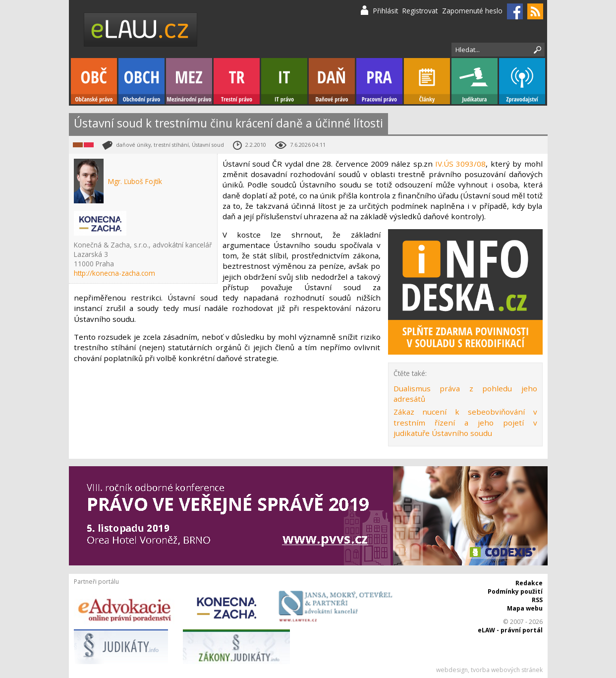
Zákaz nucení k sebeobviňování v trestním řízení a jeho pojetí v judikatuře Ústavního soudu (465, 422)
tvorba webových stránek (507, 670)
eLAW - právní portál (510, 630)
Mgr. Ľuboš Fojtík (135, 181)
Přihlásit (386, 11)
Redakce (529, 583)
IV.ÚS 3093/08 (460, 164)
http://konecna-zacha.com (114, 273)
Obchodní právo (141, 81)
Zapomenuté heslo (472, 11)
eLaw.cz (141, 30)
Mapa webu (525, 608)
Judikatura (475, 81)
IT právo (284, 81)
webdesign (452, 670)
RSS (537, 600)
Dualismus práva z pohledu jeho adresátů (465, 394)
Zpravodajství (522, 81)
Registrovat (420, 11)
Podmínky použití (515, 591)
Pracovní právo (379, 81)
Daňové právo (332, 81)
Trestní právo (237, 81)
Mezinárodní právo (189, 81)
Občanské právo (94, 81)
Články (427, 81)
